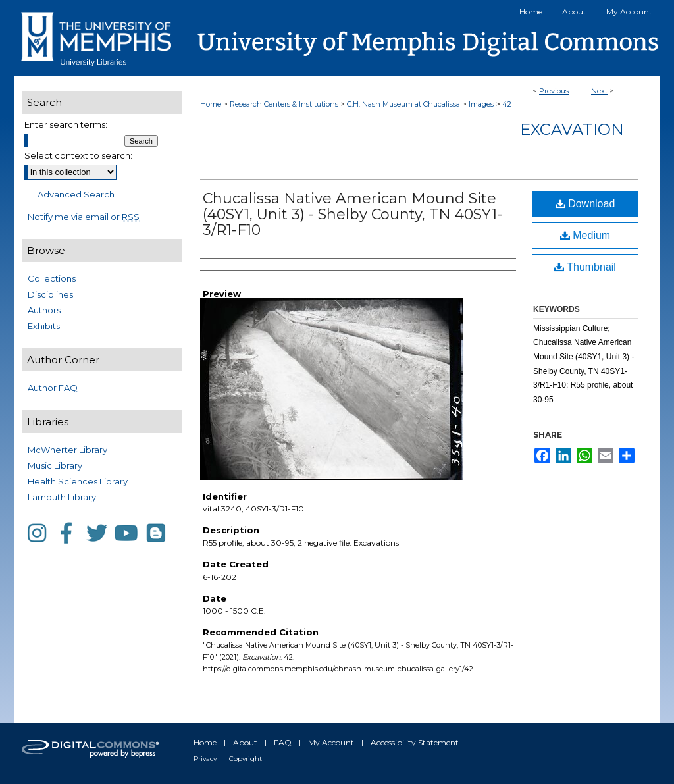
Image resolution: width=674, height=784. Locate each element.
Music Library (55, 465)
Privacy (205, 759)
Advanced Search (76, 194)
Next (599, 91)
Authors (44, 310)
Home (211, 104)
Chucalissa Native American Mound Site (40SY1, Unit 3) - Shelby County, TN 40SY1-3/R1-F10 (352, 214)
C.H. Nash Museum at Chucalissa (403, 104)
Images (481, 104)
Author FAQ (53, 388)
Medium (585, 235)
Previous (554, 91)
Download (585, 204)
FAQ (283, 742)
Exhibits (44, 326)
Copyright (246, 759)
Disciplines (50, 294)
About (245, 742)
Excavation (572, 129)
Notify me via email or (84, 217)
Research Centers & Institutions (284, 104)
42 (507, 104)
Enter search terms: (66, 124)
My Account (331, 742)
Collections (52, 278)
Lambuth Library (62, 497)
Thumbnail (585, 267)
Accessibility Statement (415, 742)
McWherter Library (67, 450)
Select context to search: (78, 155)
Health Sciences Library (78, 481)
